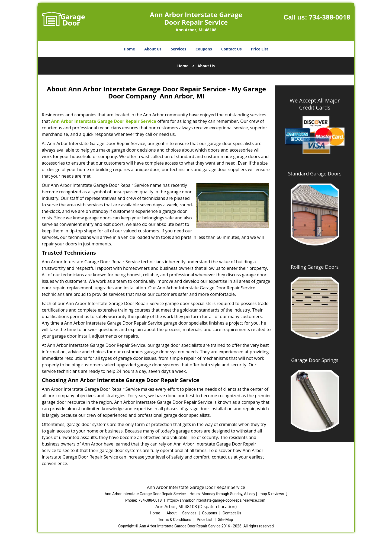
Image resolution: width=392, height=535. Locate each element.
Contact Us (232, 49)
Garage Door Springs (315, 360)
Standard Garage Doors (315, 174)
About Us (153, 49)
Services (179, 49)
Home (129, 49)
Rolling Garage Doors (315, 267)
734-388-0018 (330, 17)
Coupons (204, 49)
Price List (260, 49)
